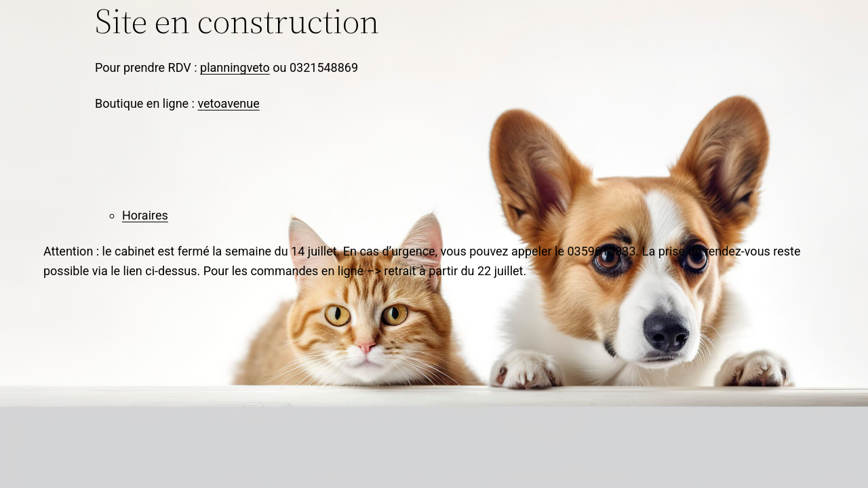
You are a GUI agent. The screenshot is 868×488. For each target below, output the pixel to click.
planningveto (235, 67)
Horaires (145, 215)
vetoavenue (228, 103)
